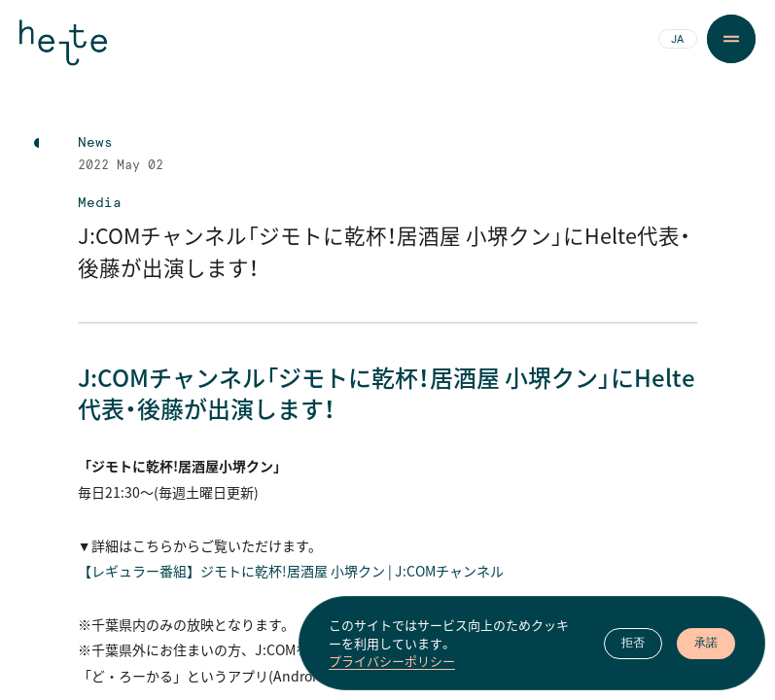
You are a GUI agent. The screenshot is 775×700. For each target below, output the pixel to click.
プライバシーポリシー (392, 661)
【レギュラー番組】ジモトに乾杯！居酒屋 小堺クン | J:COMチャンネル (291, 571)
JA (677, 40)
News (95, 143)
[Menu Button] (731, 39)
